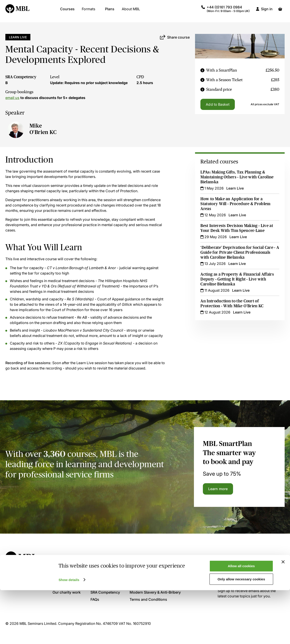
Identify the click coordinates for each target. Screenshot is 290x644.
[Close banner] (283, 616)
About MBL (131, 11)
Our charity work (67, 592)
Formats (88, 11)
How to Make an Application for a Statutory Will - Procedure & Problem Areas (236, 204)
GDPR (134, 585)
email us (12, 98)
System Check (103, 578)
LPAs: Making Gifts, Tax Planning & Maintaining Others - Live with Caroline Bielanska (237, 177)
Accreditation (102, 585)
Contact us (100, 571)
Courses (67, 11)
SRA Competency (21, 77)
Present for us (64, 585)
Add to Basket (217, 104)
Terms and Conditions (148, 599)
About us (60, 571)
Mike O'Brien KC (43, 129)
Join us (59, 578)
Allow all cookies (241, 620)
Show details (69, 633)
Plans (110, 11)
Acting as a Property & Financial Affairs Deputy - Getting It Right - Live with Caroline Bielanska (237, 279)
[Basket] (280, 11)
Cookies (137, 578)
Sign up (230, 575)
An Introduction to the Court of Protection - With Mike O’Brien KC (232, 303)
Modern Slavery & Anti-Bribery (155, 592)
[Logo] (18, 11)
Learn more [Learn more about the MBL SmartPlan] (218, 489)
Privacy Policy (141, 571)
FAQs (95, 599)
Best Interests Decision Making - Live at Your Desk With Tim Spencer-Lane (237, 228)
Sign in (267, 11)
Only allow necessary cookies (241, 633)
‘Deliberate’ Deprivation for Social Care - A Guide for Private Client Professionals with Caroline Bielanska (238, 252)
